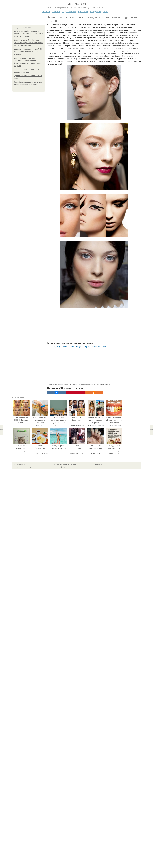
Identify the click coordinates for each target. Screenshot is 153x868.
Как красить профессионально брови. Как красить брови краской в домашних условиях (28, 34)
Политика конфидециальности (62, 467)
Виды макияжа (69, 12)
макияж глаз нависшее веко (61, 384)
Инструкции (95, 12)
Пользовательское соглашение (68, 464)
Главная (46, 12)
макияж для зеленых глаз (77, 384)
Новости (56, 12)
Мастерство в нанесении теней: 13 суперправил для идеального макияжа (28, 52)
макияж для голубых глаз (103, 384)
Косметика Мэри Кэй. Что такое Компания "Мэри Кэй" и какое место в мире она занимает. (28, 43)
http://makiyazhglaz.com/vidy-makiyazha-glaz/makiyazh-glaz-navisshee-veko (77, 347)
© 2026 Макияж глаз (19, 464)
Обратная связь (98, 464)
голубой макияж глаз (90, 384)
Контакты (57, 464)
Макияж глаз (77, 4)
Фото (106, 12)
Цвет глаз (83, 12)
